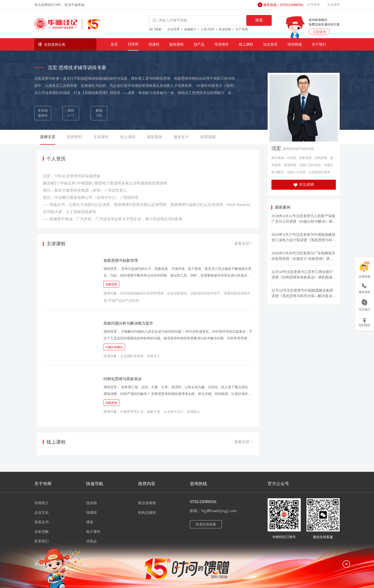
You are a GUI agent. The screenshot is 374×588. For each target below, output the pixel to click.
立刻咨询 (319, 32)
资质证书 (42, 522)
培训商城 (295, 44)
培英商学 (222, 44)
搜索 (259, 20)
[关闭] (346, 564)
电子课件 (93, 532)
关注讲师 (304, 185)
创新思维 (111, 284)
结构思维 (111, 403)
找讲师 (133, 44)
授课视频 (208, 137)
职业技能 (225, 29)
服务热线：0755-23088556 (283, 5)
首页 (114, 44)
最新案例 (155, 137)
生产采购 (242, 29)
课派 (90, 522)
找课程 (154, 44)
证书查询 (313, 5)
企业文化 (42, 513)
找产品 (199, 44)
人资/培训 (208, 29)
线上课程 (246, 44)
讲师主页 (48, 137)
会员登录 (333, 5)
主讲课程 (101, 137)
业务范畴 (42, 532)
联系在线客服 (206, 524)
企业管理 (173, 29)
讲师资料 (74, 137)
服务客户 (181, 137)
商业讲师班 (147, 503)
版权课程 (177, 44)
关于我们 (319, 44)
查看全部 (244, 244)
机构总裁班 (147, 513)
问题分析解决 (114, 347)
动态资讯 (270, 44)
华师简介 (42, 503)
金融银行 (190, 29)
